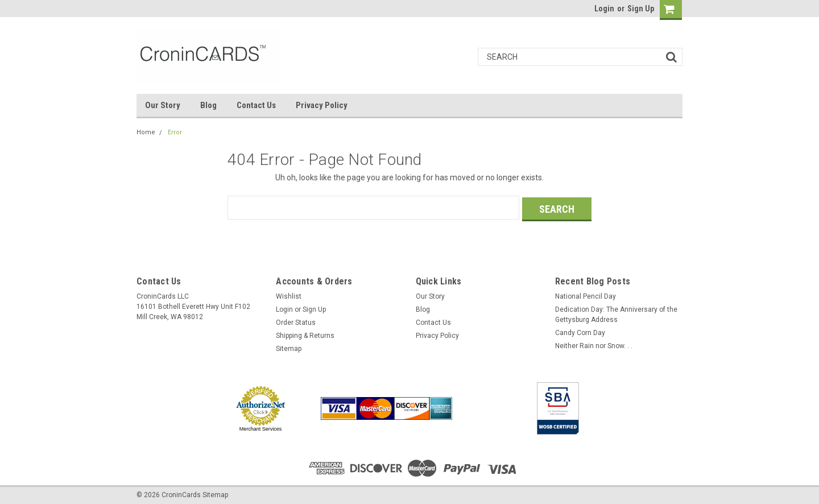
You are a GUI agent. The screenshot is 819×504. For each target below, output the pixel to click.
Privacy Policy (322, 105)
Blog (208, 105)
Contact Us (256, 105)
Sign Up (641, 9)
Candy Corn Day (580, 331)
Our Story (163, 105)
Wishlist (289, 295)
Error (175, 132)
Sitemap (289, 347)
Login (604, 9)
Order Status (296, 321)
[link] (492, 407)
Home (146, 132)
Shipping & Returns (305, 334)
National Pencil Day (586, 295)
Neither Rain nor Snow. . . (594, 344)
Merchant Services (261, 427)
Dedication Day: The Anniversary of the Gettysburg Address (616, 313)
